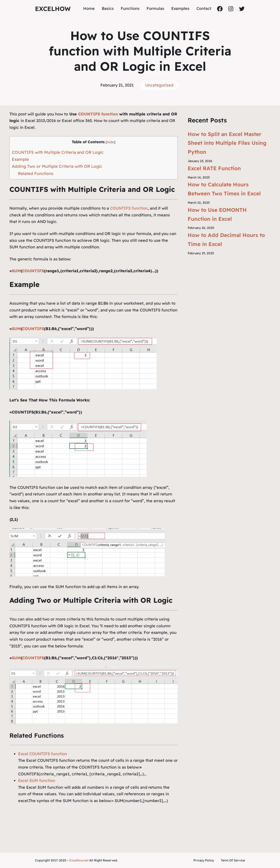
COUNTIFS (33, 271)
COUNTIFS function (98, 114)
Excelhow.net (79, 860)
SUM (16, 271)
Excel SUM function (37, 780)
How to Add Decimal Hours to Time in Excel (226, 240)
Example (20, 159)
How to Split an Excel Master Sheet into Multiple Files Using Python (227, 143)
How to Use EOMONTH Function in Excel (217, 214)
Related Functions (36, 173)
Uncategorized (159, 85)
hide (110, 142)
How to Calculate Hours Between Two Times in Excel (224, 189)
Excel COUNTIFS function (43, 754)
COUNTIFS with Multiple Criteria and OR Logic (58, 152)
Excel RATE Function (214, 168)
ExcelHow (53, 9)
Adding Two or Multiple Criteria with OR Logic (57, 166)
